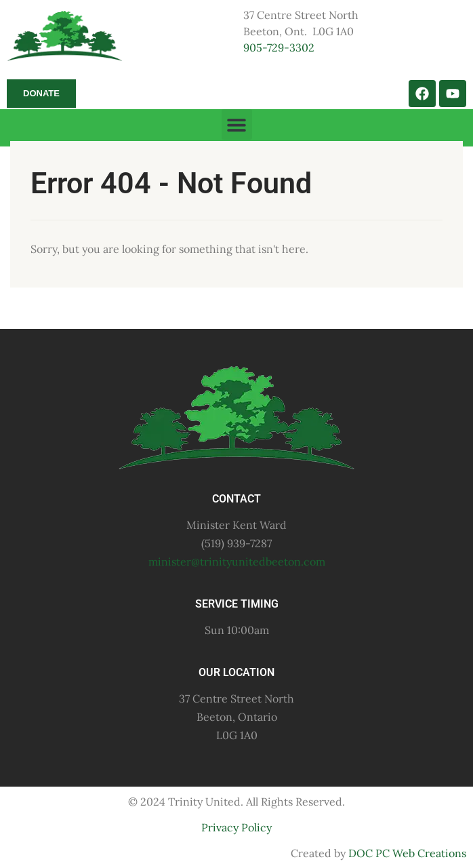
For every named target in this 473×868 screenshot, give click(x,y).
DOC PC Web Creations (407, 853)
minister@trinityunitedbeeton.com (237, 561)
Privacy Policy (236, 827)
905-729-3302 (279, 47)
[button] (237, 124)
